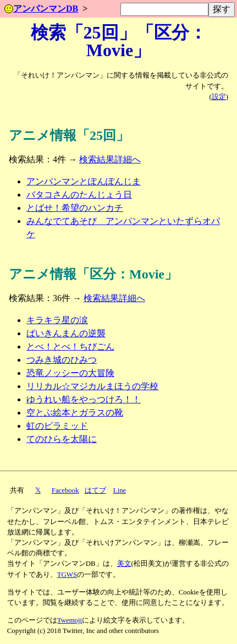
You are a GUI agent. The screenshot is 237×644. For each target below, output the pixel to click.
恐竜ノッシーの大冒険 (70, 373)
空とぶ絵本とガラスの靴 (75, 413)
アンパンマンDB (41, 9)
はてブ (95, 490)
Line (120, 490)
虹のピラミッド (57, 426)
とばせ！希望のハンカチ (75, 208)
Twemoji (70, 620)
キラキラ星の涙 (57, 320)
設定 (219, 97)
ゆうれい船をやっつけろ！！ (84, 399)
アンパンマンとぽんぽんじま (84, 181)
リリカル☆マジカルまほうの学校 (92, 386)
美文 (124, 564)
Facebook (65, 490)
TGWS (67, 575)
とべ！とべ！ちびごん (70, 346)
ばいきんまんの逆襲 (66, 333)
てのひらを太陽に (62, 439)
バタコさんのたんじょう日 (79, 195)
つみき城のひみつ (62, 360)
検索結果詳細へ (110, 159)
